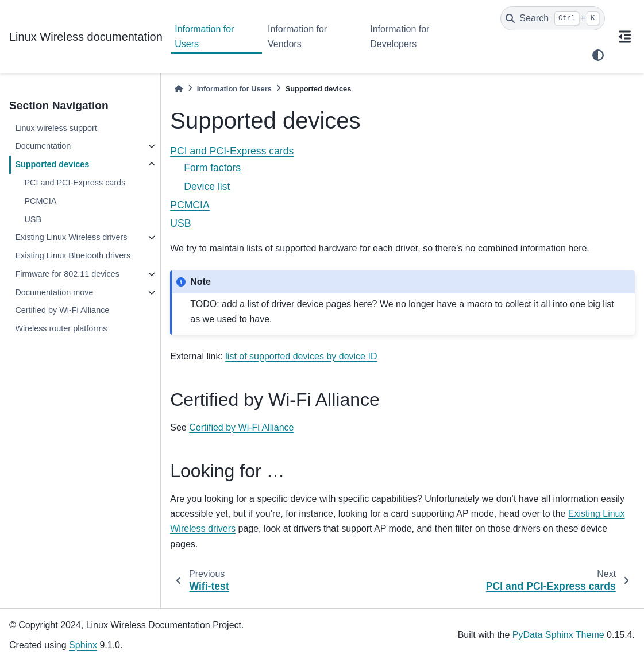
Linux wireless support (56, 128)
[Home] (179, 89)
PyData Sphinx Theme (558, 635)
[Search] (553, 18)
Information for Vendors (297, 36)
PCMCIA (40, 201)
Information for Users (204, 36)
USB (33, 219)
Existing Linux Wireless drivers (71, 237)
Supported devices (52, 164)
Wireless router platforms (61, 328)
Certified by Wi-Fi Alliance (62, 310)
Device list (207, 187)
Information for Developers (400, 36)
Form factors (212, 168)
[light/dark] (598, 55)
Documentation (43, 146)
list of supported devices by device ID (301, 356)
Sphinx (83, 645)
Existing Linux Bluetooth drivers (73, 255)
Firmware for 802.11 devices (67, 274)
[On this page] (624, 37)
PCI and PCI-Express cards (75, 183)
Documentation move (54, 292)
